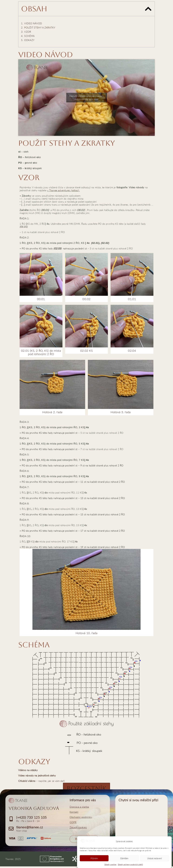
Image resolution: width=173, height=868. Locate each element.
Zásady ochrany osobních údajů (130, 864)
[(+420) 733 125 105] (11, 821)
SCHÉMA (29, 36)
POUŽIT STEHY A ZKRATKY (40, 28)
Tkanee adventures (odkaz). (64, 190)
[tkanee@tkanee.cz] (11, 830)
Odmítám (124, 858)
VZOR (28, 32)
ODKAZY (29, 40)
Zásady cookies (110, 864)
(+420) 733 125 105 (31, 819)
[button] (148, 9)
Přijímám (94, 858)
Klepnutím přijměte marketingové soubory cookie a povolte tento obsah (87, 98)
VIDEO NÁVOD (33, 23)
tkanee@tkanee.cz (30, 829)
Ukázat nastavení (154, 858)
